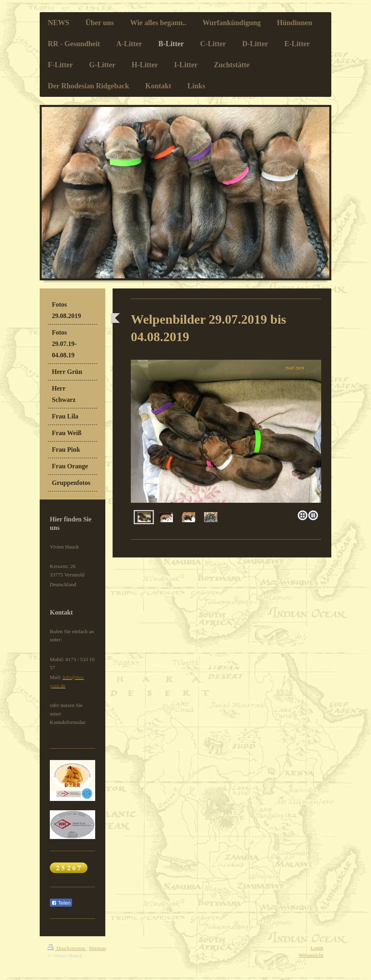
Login (317, 948)
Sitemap (97, 948)
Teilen (61, 903)
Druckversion (67, 948)
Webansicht (311, 955)
